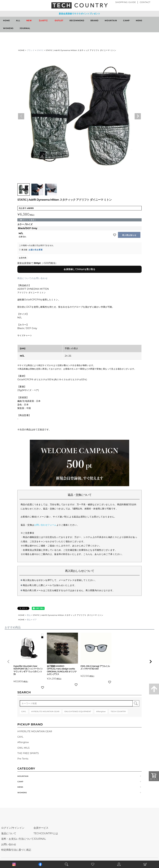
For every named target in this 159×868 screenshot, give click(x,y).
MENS (139, 21)
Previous (21, 116)
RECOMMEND (77, 21)
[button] (8, 662)
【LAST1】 (43, 21)
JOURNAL (25, 28)
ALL (18, 21)
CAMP (126, 21)
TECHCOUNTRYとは (46, 833)
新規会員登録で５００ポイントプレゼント (79, 14)
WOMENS (8, 28)
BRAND (95, 21)
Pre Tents (23, 759)
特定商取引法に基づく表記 (16, 850)
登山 (29, 615)
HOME (6, 21)
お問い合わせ (9, 844)
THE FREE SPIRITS (28, 753)
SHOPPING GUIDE (126, 2)
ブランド (31, 50)
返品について (9, 833)
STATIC (40, 50)
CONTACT (145, 2)
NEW (29, 21)
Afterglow (23, 742)
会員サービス (41, 828)
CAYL (20, 737)
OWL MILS (24, 748)
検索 (136, 703)
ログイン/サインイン (13, 828)
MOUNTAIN (111, 21)
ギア (35, 620)
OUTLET (59, 21)
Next (138, 116)
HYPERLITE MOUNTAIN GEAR (35, 731)
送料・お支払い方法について (17, 839)
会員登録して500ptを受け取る (79, 269)
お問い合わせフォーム (45, 525)
